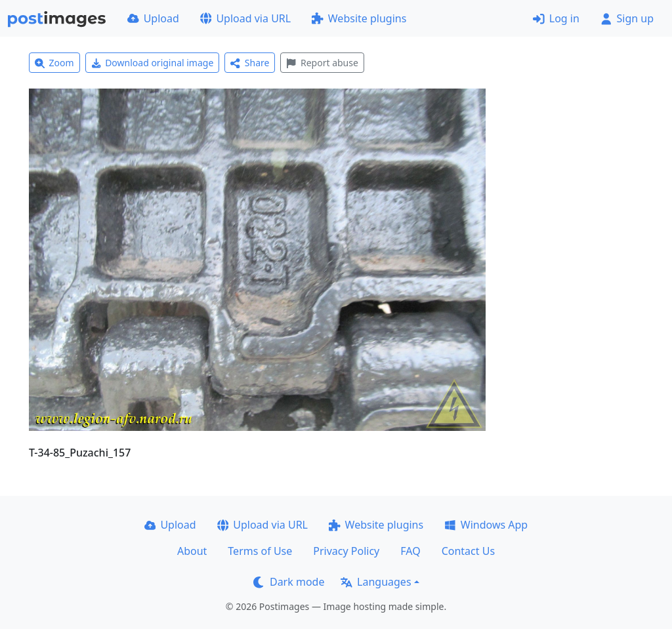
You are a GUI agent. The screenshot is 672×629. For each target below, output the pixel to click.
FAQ (410, 551)
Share (250, 63)
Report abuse (322, 63)
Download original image (153, 63)
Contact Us (468, 551)
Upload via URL (245, 18)
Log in (556, 18)
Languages (376, 582)
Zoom (54, 63)
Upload (153, 18)
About (192, 551)
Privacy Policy (346, 551)
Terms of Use (260, 551)
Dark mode (289, 582)
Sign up (627, 18)
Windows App (486, 525)
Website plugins (359, 18)
